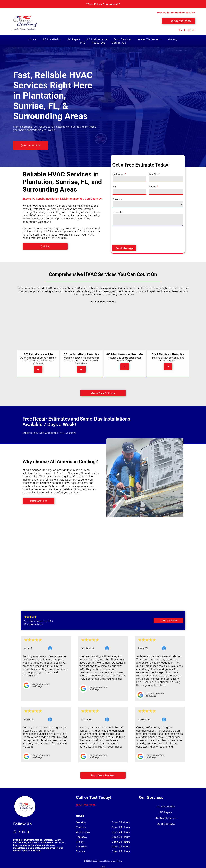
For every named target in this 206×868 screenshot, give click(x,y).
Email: (138, 186)
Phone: (175, 186)
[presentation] (159, 235)
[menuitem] (32, 39)
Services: (140, 199)
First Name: (141, 174)
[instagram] (189, 30)
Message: (140, 212)
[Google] (180, 30)
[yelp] (193, 30)
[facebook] (185, 30)
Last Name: (177, 174)
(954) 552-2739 (86, 805)
